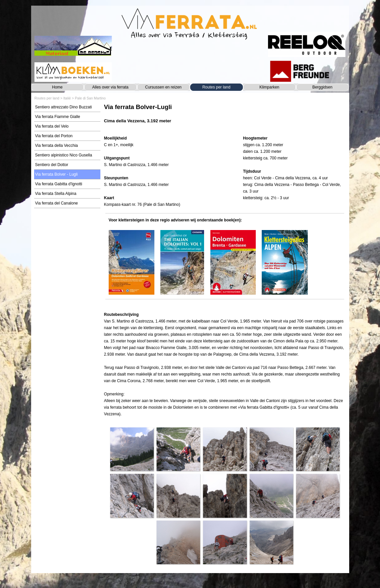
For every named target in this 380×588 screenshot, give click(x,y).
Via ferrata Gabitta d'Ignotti (59, 184)
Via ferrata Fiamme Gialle (58, 117)
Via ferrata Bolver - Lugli (56, 174)
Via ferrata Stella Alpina (56, 194)
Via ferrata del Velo (52, 126)
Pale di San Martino (90, 98)
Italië (67, 98)
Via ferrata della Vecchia (56, 146)
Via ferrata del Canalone (56, 203)
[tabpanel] (225, 117)
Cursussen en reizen (163, 87)
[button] (132, 449)
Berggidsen (323, 87)
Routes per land (217, 87)
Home (57, 87)
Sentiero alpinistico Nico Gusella (64, 155)
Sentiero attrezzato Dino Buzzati (63, 107)
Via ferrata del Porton (54, 136)
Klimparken (269, 87)
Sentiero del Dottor (52, 165)
